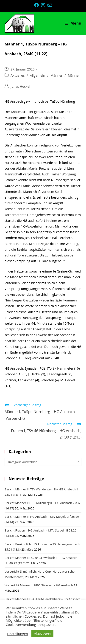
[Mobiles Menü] (73, 23)
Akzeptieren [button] (42, 633)
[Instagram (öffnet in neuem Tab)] (44, 5)
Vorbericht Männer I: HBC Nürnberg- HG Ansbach (39, 585)
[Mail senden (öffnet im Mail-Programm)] (50, 5)
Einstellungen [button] (17, 634)
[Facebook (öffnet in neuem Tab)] (38, 5)
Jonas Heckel (20, 86)
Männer (57, 75)
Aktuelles (18, 75)
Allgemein (37, 75)
